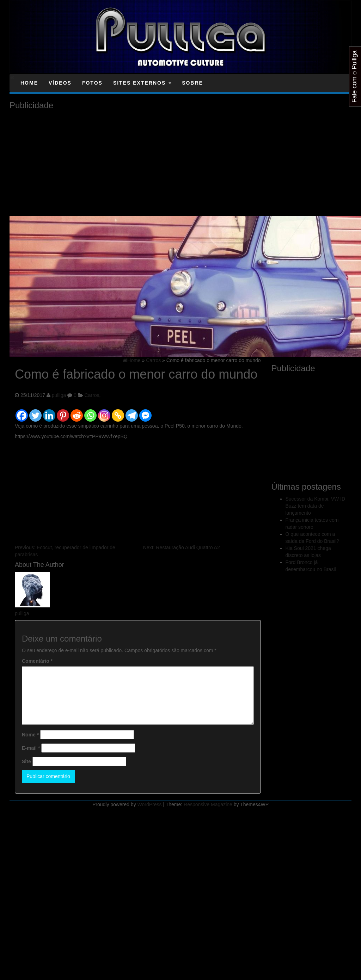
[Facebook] (22, 412)
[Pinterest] (63, 412)
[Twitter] (35, 412)
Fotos (92, 83)
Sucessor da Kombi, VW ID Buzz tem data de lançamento (316, 506)
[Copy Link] (118, 412)
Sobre (192, 83)
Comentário (37, 661)
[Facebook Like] (153, 408)
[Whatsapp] (90, 412)
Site (26, 761)
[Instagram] (104, 412)
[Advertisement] (103, 163)
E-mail (31, 748)
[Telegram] (132, 412)
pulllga (59, 395)
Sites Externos (142, 83)
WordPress (150, 804)
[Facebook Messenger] (145, 412)
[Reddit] (77, 412)
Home (29, 83)
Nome (30, 735)
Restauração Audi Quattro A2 (182, 547)
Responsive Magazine (208, 804)
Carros (92, 395)
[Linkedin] (49, 412)
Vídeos (60, 83)
